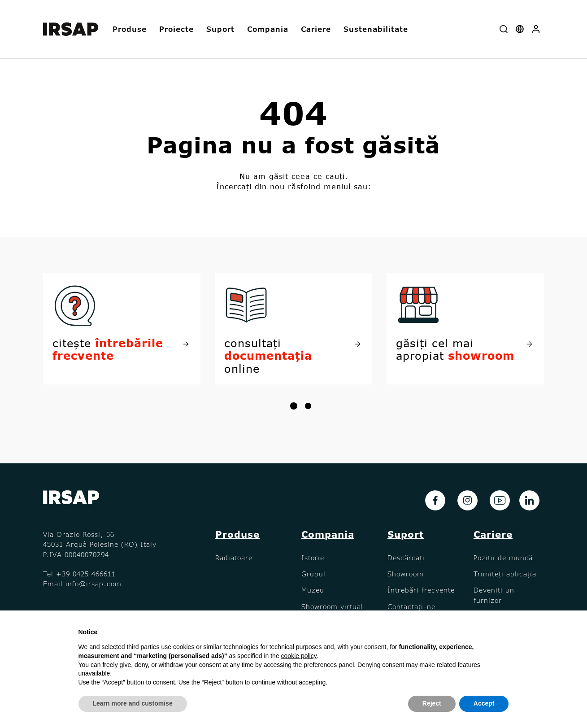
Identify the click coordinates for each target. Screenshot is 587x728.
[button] (536, 29)
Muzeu (313, 590)
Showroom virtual (332, 606)
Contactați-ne (411, 606)
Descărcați (406, 558)
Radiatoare (234, 558)
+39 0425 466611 (86, 574)
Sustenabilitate (376, 29)
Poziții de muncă (503, 558)
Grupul (313, 574)
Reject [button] (432, 703)
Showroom (406, 574)
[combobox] (504, 29)
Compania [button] (268, 29)
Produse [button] (130, 29)
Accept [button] (484, 703)
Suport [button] (220, 29)
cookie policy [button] (299, 656)
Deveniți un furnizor (494, 595)
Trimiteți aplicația (505, 574)
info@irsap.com (93, 584)
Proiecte (176, 29)
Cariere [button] (316, 29)
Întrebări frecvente (421, 590)
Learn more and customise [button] (133, 703)
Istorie (313, 558)
